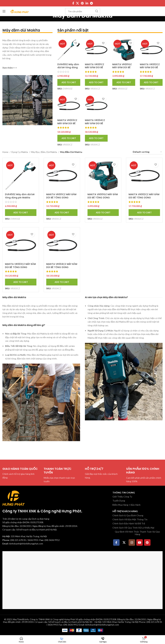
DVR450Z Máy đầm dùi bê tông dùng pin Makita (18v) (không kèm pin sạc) (20, 197)
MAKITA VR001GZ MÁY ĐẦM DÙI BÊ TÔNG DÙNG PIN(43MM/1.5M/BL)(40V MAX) (103, 199)
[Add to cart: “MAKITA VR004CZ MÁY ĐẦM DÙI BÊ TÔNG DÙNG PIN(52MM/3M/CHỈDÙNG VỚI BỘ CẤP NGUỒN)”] (96, 138)
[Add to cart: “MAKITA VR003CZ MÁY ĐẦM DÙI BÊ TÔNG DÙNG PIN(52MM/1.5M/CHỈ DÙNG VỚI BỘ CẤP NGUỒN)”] (69, 138)
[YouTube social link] (140, 542)
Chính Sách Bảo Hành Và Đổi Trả (129, 523)
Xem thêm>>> (10, 68)
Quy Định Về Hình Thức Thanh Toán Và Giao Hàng (137, 533)
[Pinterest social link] (82, 3)
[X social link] (78, 3)
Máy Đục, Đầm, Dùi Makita (44, 152)
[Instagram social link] (132, 542)
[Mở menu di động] (4, 11)
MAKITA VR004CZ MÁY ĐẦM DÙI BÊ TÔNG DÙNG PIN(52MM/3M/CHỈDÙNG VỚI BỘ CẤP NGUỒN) (62, 269)
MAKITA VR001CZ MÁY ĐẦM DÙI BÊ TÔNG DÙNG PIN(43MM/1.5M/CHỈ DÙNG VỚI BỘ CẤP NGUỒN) (61, 199)
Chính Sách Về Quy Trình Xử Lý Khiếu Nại (133, 527)
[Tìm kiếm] (83, 11)
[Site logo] (20, 11)
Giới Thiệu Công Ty (122, 496)
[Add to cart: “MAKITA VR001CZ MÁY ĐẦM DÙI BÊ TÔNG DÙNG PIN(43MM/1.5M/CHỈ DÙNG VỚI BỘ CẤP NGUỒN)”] (96, 82)
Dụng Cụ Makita (20, 152)
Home (6, 152)
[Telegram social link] (91, 3)
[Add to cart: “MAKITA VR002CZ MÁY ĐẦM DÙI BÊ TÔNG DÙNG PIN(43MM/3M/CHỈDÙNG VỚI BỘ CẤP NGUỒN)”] (151, 82)
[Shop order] (148, 152)
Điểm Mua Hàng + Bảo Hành (126, 505)
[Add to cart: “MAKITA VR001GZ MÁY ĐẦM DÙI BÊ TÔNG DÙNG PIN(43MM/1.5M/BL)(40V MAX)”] (124, 82)
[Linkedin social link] (87, 3)
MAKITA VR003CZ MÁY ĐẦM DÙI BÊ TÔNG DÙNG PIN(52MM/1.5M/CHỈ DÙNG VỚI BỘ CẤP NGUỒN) (20, 269)
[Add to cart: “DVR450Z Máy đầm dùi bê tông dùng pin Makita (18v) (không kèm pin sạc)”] (69, 82)
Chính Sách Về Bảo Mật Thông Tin (130, 519)
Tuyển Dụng (119, 501)
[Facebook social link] (73, 3)
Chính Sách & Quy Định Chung (128, 515)
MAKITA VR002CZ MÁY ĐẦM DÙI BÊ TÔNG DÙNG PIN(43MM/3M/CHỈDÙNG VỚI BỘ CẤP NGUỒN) (144, 199)
